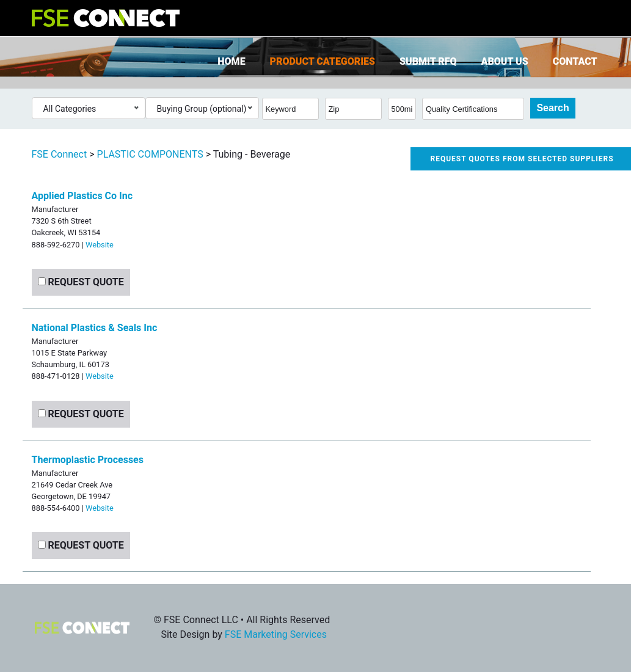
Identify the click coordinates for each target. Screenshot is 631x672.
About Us (505, 61)
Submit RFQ (428, 61)
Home (231, 61)
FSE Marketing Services (276, 634)
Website (100, 245)
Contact (575, 61)
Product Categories (323, 61)
